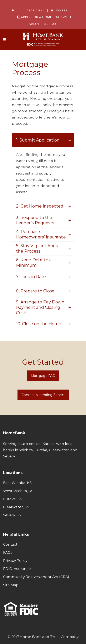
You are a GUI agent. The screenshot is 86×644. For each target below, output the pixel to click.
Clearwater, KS (16, 507)
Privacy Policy (15, 561)
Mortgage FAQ (43, 376)
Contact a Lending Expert (43, 395)
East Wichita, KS (17, 483)
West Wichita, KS (18, 491)
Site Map (11, 585)
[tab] (43, 140)
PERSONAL (35, 10)
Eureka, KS (13, 499)
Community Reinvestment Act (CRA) (36, 577)
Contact (10, 544)
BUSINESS (60, 10)
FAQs (8, 552)
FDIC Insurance (17, 569)
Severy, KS (12, 515)
